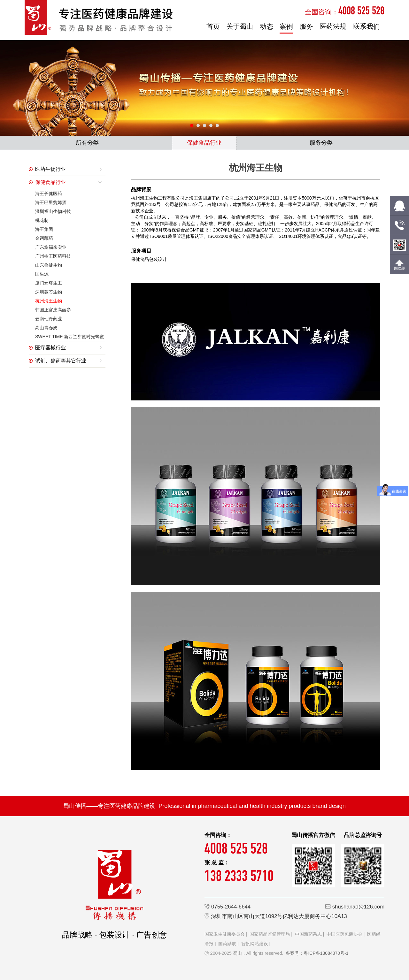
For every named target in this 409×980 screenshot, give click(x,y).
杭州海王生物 (49, 301)
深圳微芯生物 (49, 292)
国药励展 (227, 944)
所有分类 (87, 143)
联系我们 (367, 26)
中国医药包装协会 (344, 934)
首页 (213, 26)
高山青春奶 (46, 328)
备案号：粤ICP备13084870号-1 (317, 953)
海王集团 (44, 229)
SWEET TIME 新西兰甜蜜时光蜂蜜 (70, 337)
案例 (286, 26)
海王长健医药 (49, 194)
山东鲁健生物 (49, 265)
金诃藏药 (44, 238)
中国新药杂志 (308, 934)
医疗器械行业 (50, 348)
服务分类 (321, 143)
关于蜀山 (240, 26)
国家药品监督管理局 (270, 934)
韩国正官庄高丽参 (53, 310)
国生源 (42, 274)
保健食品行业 (204, 143)
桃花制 (42, 220)
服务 (306, 26)
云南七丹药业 (49, 319)
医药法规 (333, 26)
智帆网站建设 (255, 944)
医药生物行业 (50, 169)
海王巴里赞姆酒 (51, 202)
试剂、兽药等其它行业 (61, 361)
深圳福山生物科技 (53, 211)
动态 (266, 26)
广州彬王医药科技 (53, 256)
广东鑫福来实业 (51, 247)
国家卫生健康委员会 (225, 934)
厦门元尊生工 (49, 283)
